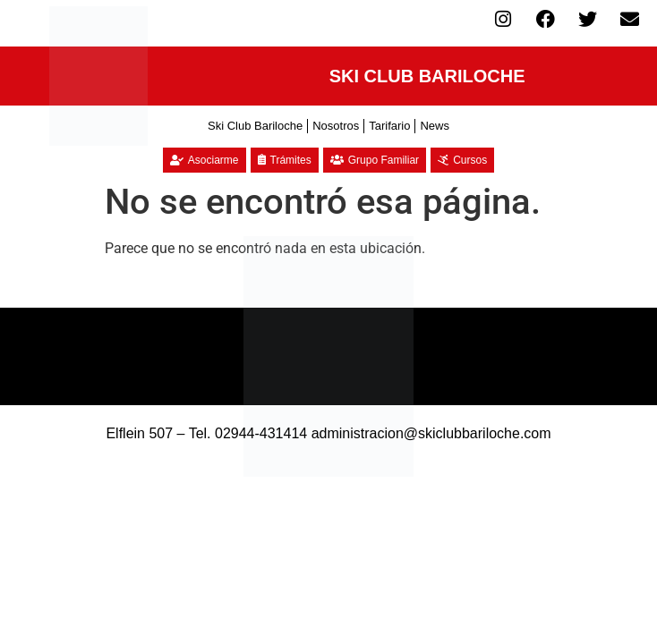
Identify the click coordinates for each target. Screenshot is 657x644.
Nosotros (336, 126)
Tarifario (389, 126)
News (435, 126)
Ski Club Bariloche (255, 126)
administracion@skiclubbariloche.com (431, 433)
